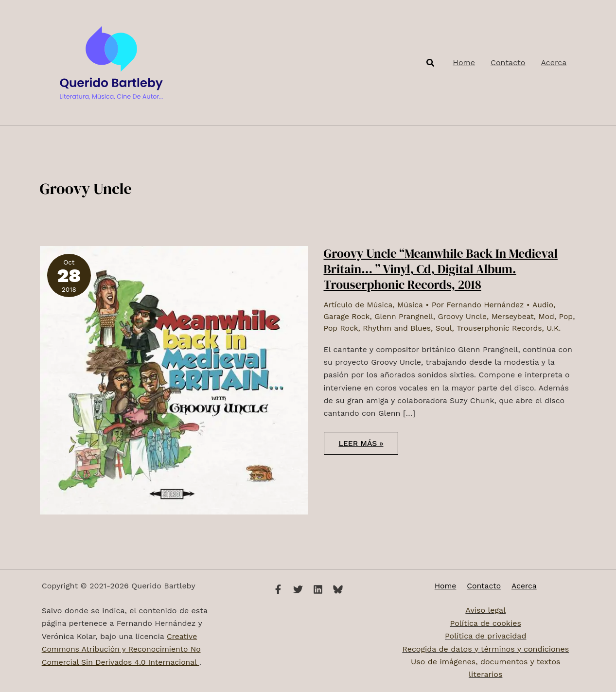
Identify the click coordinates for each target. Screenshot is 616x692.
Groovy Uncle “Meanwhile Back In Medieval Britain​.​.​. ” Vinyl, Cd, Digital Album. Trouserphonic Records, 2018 (444, 269)
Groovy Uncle (466, 316)
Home (448, 586)
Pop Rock (360, 328)
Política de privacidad (485, 636)
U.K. (331, 339)
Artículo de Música (359, 305)
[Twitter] (298, 589)
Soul (465, 328)
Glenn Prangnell (405, 316)
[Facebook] (278, 589)
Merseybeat (517, 316)
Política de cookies (486, 623)
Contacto (484, 586)
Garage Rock (347, 316)
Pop (331, 328)
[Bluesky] (338, 589)
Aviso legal (485, 611)
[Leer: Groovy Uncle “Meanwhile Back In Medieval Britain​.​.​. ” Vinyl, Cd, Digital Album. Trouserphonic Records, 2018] (174, 380)
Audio (547, 305)
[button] (431, 63)
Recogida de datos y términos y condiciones (485, 649)
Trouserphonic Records (522, 328)
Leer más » (369, 457)
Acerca (522, 586)
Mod (551, 316)
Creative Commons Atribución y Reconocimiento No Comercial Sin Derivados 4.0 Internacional (123, 649)
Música (412, 305)
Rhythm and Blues (417, 328)
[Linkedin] (318, 589)
